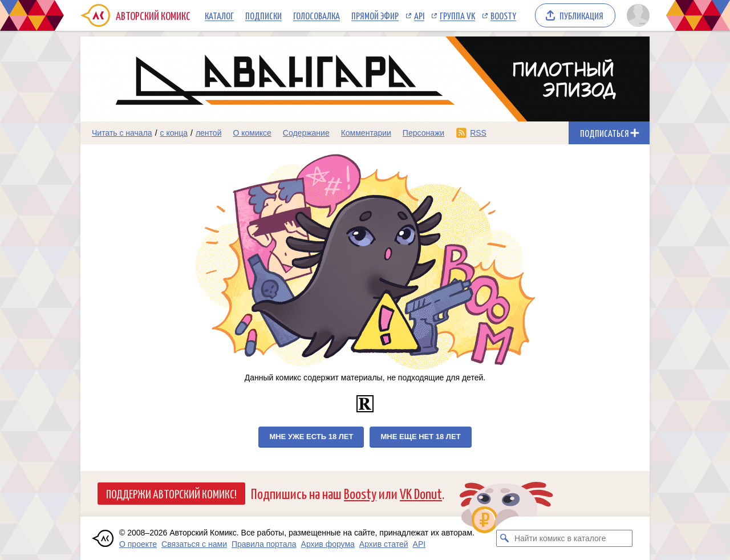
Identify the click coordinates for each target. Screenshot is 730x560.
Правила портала (264, 544)
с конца (174, 133)
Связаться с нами (194, 544)
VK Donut (421, 493)
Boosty (503, 15)
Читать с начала (122, 133)
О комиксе (252, 133)
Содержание (306, 133)
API (419, 15)
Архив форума (328, 544)
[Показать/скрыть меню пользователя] (636, 15)
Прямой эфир (375, 15)
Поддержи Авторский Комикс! (171, 493)
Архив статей (384, 544)
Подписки (263, 15)
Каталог (219, 15)
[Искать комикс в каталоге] (505, 538)
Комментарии (366, 133)
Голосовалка (317, 15)
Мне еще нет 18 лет (420, 437)
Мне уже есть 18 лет (311, 437)
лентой (209, 133)
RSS (478, 133)
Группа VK (457, 15)
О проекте (138, 544)
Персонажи (423, 133)
